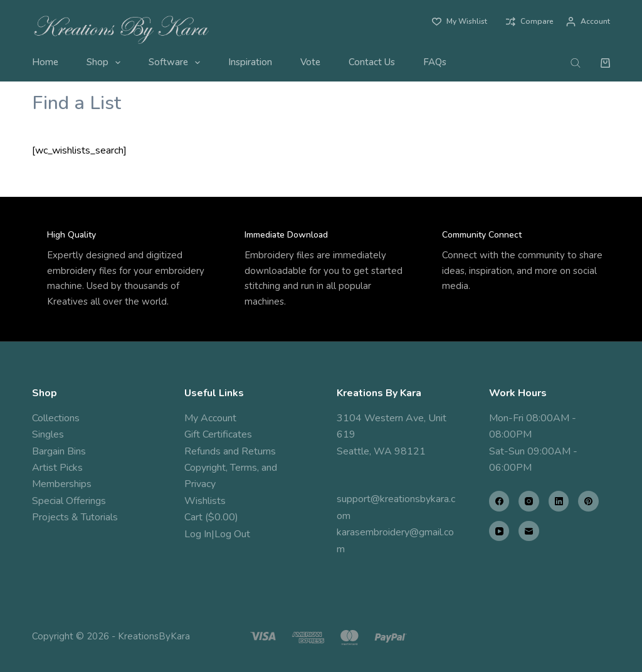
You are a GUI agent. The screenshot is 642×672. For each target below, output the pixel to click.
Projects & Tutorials (75, 517)
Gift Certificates (218, 434)
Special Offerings (69, 501)
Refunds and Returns (230, 451)
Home (45, 62)
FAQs (435, 62)
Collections (56, 418)
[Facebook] (499, 501)
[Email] (529, 531)
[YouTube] (499, 531)
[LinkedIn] (559, 501)
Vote (310, 62)
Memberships (62, 484)
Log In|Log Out (217, 534)
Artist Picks (57, 468)
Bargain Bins (59, 451)
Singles (48, 434)
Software (177, 63)
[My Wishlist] (460, 22)
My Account (210, 418)
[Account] (588, 22)
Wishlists (205, 501)
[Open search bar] (576, 63)
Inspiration (250, 62)
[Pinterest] (588, 501)
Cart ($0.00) (211, 517)
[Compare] (530, 22)
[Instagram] (529, 501)
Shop (106, 63)
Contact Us (372, 62)
